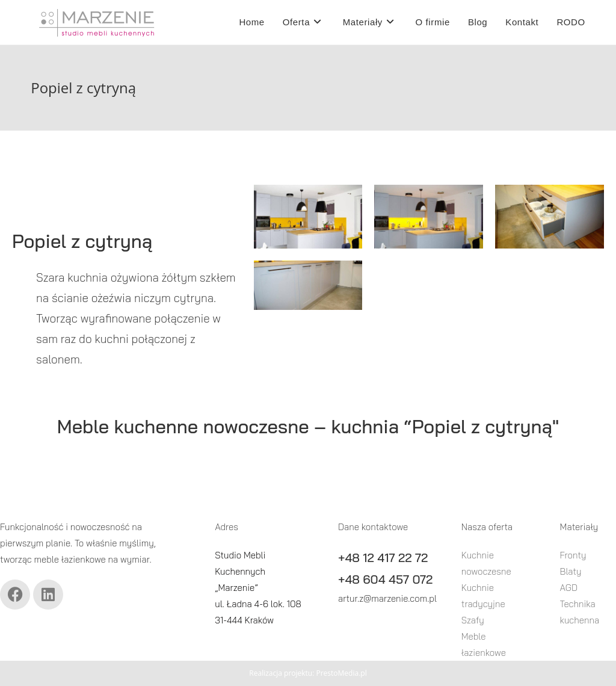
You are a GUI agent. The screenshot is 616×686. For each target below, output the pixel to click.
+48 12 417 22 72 (383, 558)
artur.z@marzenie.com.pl (387, 598)
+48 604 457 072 (385, 579)
